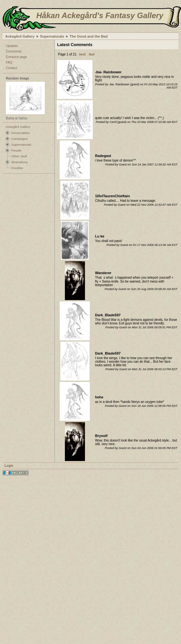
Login (9, 466)
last (92, 54)
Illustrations (19, 162)
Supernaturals (52, 36)
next (83, 54)
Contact (11, 68)
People (16, 150)
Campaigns (19, 139)
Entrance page (16, 57)
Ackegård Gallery (20, 36)
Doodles (17, 168)
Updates (12, 46)
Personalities (21, 133)
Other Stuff (19, 156)
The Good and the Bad (89, 36)
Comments (14, 51)
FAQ (9, 62)
